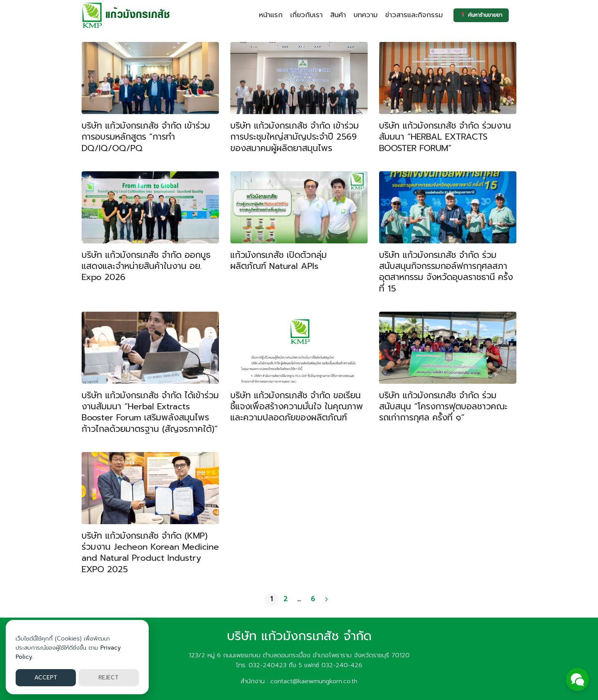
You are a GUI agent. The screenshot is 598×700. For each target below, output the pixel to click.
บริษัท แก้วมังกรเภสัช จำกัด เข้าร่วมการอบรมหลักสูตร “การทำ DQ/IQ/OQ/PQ (146, 137)
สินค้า (337, 15)
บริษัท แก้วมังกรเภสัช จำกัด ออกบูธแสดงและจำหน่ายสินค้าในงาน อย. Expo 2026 (146, 266)
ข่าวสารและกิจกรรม (412, 15)
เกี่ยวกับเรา (305, 15)
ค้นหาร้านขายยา (481, 15)
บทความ (364, 15)
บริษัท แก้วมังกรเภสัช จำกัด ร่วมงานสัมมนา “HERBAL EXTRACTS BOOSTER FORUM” (445, 137)
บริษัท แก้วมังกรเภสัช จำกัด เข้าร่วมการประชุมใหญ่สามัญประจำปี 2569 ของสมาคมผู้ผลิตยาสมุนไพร (295, 137)
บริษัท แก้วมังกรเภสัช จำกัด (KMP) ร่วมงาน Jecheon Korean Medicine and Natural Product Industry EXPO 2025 (150, 552)
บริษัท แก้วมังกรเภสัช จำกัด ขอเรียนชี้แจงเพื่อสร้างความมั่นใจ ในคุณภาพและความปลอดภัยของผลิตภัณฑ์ (297, 406)
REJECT (109, 677)
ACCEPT (46, 677)
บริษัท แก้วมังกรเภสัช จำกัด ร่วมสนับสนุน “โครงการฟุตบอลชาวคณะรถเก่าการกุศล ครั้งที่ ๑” (443, 406)
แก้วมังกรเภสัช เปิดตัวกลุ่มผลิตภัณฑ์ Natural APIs (279, 260)
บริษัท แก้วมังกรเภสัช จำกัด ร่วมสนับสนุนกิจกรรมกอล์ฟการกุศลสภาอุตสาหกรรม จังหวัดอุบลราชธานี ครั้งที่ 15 (446, 272)
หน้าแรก (269, 15)
